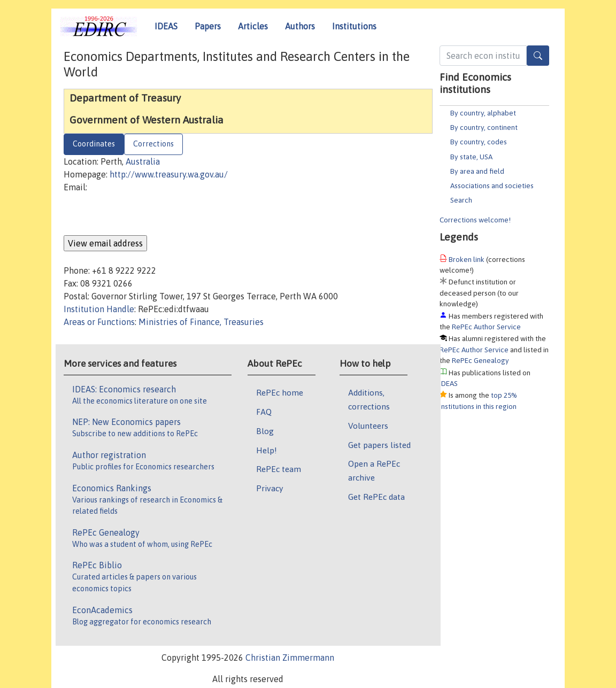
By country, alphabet (483, 113)
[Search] (538, 56)
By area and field (477, 171)
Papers (208, 26)
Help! (267, 450)
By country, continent (484, 127)
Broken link (467, 259)
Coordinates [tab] (94, 144)
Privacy (269, 488)
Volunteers (368, 426)
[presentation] (145, 214)
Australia (143, 161)
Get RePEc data (376, 497)
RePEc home (280, 392)
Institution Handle (99, 309)
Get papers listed (379, 445)
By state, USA (471, 157)
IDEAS (166, 26)
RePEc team (279, 469)
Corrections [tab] (153, 144)
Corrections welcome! (475, 220)
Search (461, 200)
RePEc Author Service (486, 327)
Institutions (354, 26)
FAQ (264, 412)
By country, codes (479, 142)
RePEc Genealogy (480, 360)
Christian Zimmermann (290, 658)
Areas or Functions (99, 322)
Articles (253, 26)
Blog (265, 431)
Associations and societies (492, 185)
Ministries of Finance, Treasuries (201, 322)
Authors (300, 26)
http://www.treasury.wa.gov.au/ (169, 174)
